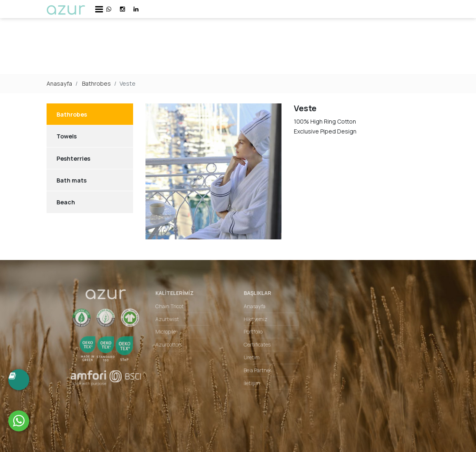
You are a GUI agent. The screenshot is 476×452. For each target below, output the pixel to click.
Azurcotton (173, 345)
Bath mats (72, 180)
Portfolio (252, 333)
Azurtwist (172, 321)
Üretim (251, 357)
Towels (67, 136)
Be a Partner (256, 369)
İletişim (251, 381)
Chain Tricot (174, 309)
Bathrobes (96, 83)
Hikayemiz (254, 321)
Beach (66, 202)
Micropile (171, 333)
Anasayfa (59, 83)
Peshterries (73, 158)
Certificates (256, 345)
